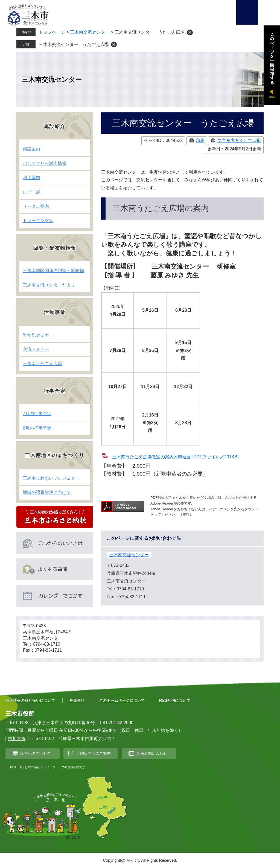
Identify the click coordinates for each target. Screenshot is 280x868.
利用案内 (31, 178)
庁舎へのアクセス (36, 753)
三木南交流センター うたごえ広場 (74, 44)
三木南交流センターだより (49, 285)
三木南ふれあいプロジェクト (51, 478)
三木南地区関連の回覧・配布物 (53, 271)
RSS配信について (175, 700)
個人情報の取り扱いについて (30, 700)
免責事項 (77, 700)
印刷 (200, 140)
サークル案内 (36, 206)
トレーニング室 (38, 221)
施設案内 (31, 149)
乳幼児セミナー (38, 335)
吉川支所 (17, 739)
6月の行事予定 (37, 428)
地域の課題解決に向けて (47, 492)
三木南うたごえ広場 (42, 364)
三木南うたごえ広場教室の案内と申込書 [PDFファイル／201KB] (175, 457)
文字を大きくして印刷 (239, 140)
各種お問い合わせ (152, 753)
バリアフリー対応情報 (45, 163)
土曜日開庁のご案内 (94, 753)
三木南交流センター (90, 32)
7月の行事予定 (37, 414)
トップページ (52, 32)
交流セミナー (36, 349)
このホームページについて (122, 700)
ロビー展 (31, 192)
